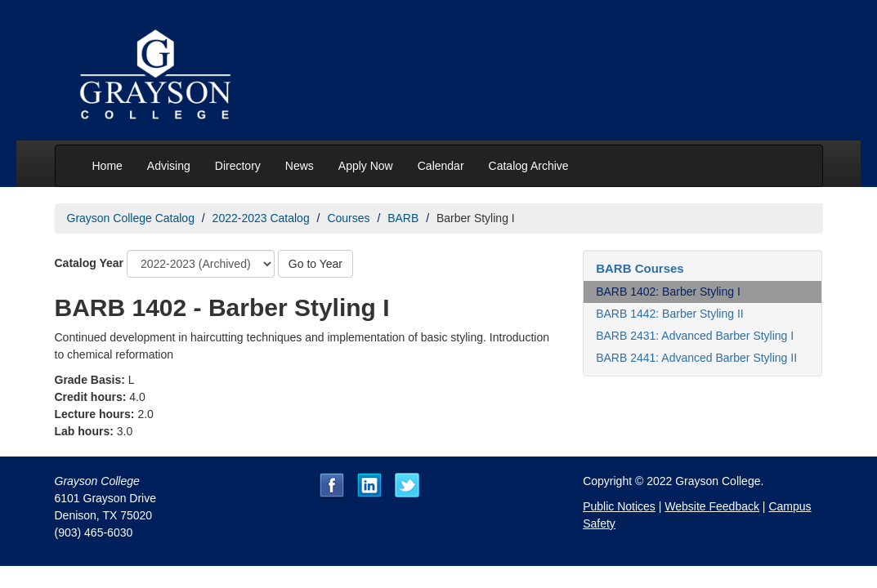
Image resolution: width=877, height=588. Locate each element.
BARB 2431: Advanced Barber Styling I (695, 336)
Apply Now (366, 166)
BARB (403, 218)
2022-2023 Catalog (261, 218)
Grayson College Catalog (131, 218)
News (300, 166)
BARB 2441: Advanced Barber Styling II (696, 358)
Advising (169, 166)
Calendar (441, 166)
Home (107, 166)
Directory (238, 166)
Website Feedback (712, 506)
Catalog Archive (529, 166)
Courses (348, 218)
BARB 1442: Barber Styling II (670, 314)
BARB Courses (640, 268)
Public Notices (619, 506)
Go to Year (315, 264)
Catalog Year (89, 263)
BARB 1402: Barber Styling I (668, 292)
